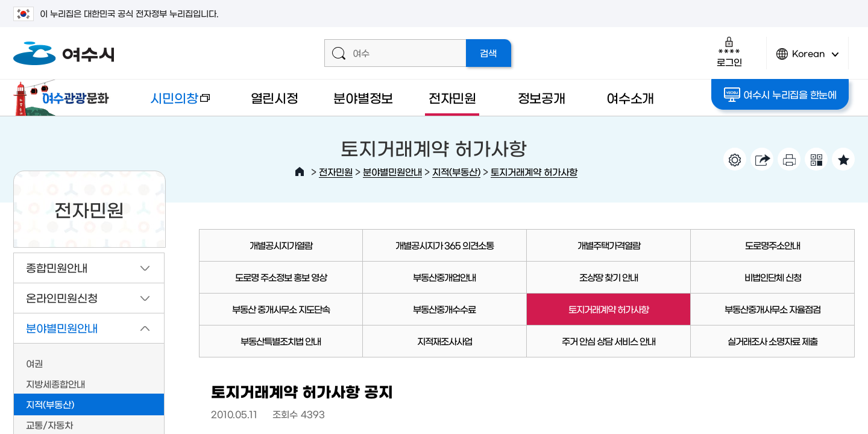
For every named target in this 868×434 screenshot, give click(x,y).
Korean (808, 59)
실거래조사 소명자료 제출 (772, 341)
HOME (300, 172)
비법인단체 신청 (773, 277)
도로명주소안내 (772, 245)
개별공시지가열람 (281, 245)
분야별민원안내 (392, 171)
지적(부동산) (456, 171)
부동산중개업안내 (444, 277)
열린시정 (275, 97)
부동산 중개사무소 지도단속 (281, 309)
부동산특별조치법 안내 (281, 341)
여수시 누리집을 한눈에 (780, 95)
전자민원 (452, 97)
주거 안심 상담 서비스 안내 (609, 341)
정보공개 (542, 97)
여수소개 (630, 97)
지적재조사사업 (445, 341)
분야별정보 (363, 97)
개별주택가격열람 (609, 245)
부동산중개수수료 (444, 309)
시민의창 (171, 103)
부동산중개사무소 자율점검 (772, 309)
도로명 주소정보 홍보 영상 (281, 277)
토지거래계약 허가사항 (534, 171)
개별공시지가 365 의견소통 (445, 245)
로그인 (729, 52)
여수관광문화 (64, 98)
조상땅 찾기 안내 (609, 277)
